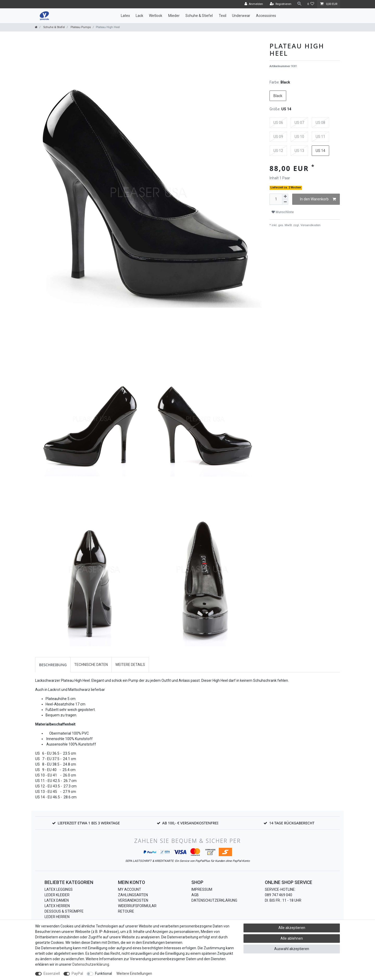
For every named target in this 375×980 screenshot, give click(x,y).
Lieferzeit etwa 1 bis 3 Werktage (89, 823)
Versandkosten (310, 225)
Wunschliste (283, 212)
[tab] (53, 665)
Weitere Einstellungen (134, 973)
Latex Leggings (59, 889)
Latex (125, 16)
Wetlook (156, 16)
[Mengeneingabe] (276, 199)
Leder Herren (57, 917)
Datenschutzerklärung (214, 900)
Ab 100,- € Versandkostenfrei (190, 823)
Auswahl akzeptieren (292, 949)
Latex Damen (57, 900)
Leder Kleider (57, 895)
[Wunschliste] (311, 4)
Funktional (104, 973)
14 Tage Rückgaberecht (292, 823)
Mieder (174, 16)
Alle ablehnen (292, 938)
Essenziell (52, 973)
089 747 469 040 (279, 895)
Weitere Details (130, 665)
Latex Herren (57, 906)
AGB (195, 895)
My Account (130, 889)
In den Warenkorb (318, 199)
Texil (223, 16)
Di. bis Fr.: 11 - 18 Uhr (283, 900)
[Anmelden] (253, 4)
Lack (139, 16)
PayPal (77, 973)
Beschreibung (53, 665)
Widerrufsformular (137, 906)
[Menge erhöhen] (285, 196)
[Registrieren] (280, 4)
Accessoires (266, 16)
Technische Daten (91, 665)
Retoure (126, 911)
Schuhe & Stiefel (199, 16)
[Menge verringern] (285, 202)
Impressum (202, 889)
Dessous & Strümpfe (64, 911)
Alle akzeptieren (292, 928)
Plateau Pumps (80, 27)
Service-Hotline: (280, 889)
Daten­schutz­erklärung (91, 964)
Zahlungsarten (133, 895)
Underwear (241, 16)
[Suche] (299, 4)
